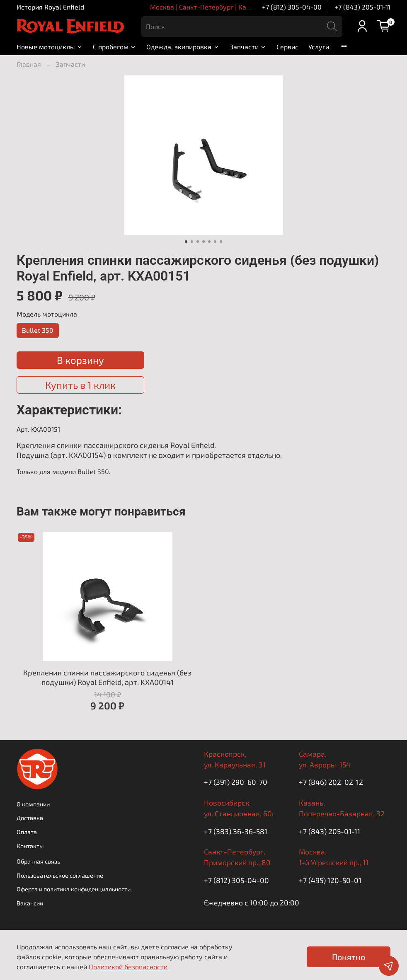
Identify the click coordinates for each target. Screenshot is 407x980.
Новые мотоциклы (50, 47)
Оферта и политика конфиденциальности (74, 889)
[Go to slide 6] (215, 242)
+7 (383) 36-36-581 (236, 831)
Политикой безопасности (128, 967)
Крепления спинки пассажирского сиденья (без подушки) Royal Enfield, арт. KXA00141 (107, 678)
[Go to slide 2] (192, 242)
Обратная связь (38, 861)
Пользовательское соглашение (60, 875)
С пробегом (115, 47)
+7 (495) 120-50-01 (330, 880)
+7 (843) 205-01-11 (362, 7)
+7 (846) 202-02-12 (331, 782)
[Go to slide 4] (203, 242)
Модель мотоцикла (47, 314)
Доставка (30, 818)
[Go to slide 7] (221, 242)
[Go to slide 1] (186, 242)
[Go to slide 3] (198, 242)
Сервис (287, 47)
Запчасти (248, 47)
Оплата (27, 832)
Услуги (319, 47)
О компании (33, 804)
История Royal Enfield (50, 7)
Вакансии (30, 903)
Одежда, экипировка (183, 47)
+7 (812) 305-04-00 (292, 7)
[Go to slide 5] (209, 242)
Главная (29, 64)
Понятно (349, 957)
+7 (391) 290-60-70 (236, 782)
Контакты (30, 846)
